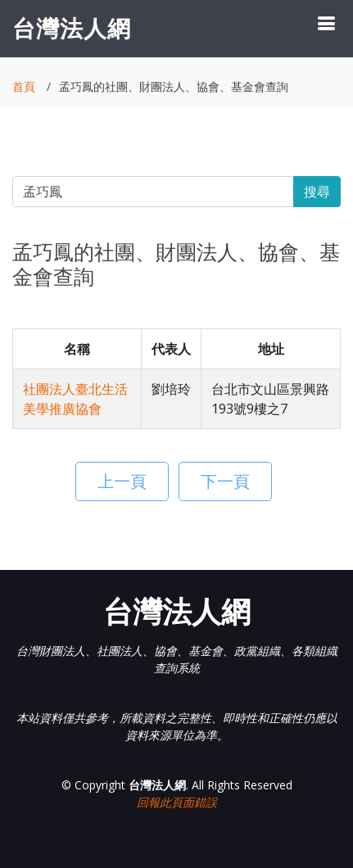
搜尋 (317, 192)
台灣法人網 (72, 28)
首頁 (24, 86)
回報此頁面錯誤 (177, 802)
